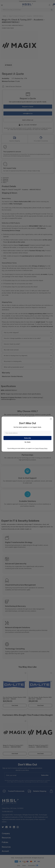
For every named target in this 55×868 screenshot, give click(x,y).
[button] (51, 419)
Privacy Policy (44, 448)
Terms (37, 448)
